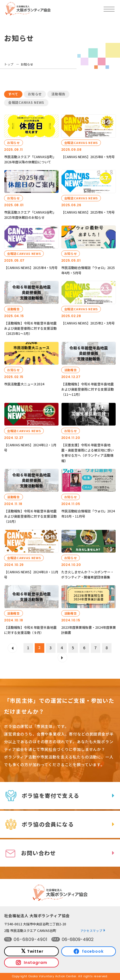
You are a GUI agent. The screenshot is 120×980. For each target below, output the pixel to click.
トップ (9, 64)
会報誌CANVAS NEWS (26, 102)
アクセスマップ (91, 931)
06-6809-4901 (31, 939)
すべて (13, 94)
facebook (93, 951)
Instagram (36, 963)
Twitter (35, 951)
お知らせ (35, 94)
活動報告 (58, 94)
